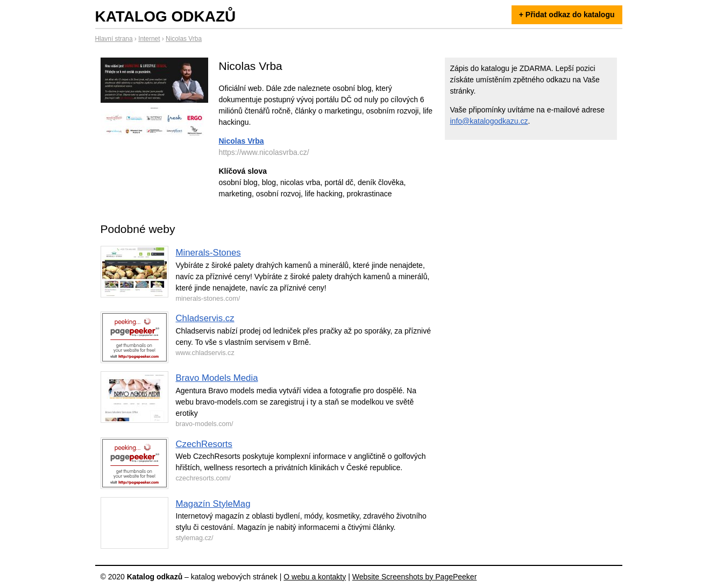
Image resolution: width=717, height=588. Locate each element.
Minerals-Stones (208, 253)
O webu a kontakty (315, 577)
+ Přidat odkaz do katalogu (567, 15)
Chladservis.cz (205, 318)
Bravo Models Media (217, 378)
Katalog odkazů (166, 16)
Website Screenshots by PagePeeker (415, 577)
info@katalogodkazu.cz (489, 121)
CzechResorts (204, 444)
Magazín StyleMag (213, 504)
